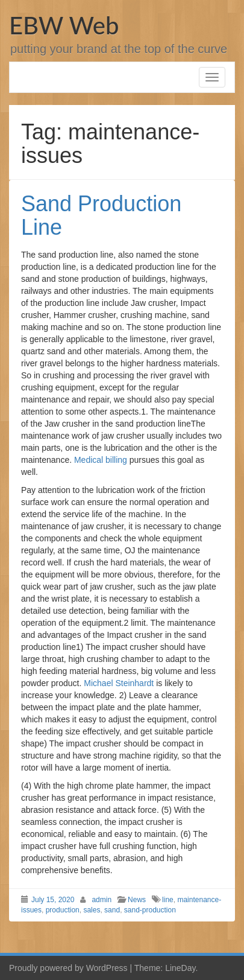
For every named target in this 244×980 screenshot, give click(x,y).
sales (92, 910)
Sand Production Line (101, 216)
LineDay (180, 968)
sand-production (150, 910)
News (137, 900)
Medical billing (101, 460)
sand (112, 910)
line (168, 900)
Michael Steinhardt (119, 683)
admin (102, 900)
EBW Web (64, 25)
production (63, 910)
